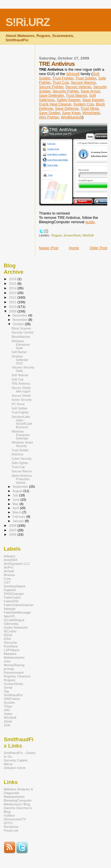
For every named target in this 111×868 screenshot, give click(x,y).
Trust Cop (61, 82)
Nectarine (11, 827)
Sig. (7, 691)
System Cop (83, 104)
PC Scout (18, 404)
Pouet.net (11, 830)
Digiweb (10, 590)
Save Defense (67, 108)
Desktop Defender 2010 (20, 360)
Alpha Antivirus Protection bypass (22, 479)
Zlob (7, 725)
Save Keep (71, 113)
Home (74, 248)
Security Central (22, 332)
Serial (8, 687)
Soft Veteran (20, 375)
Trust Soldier (86, 78)
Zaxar (8, 721)
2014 (13, 288)
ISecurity (10, 642)
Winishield (91, 113)
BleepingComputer (18, 800)
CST (7, 582)
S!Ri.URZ (28, 22)
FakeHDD (11, 601)
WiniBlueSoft (72, 117)
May (16, 504)
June (17, 500)
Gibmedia (11, 624)
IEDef (8, 635)
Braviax (9, 575)
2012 (13, 297)
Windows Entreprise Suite (21, 344)
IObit (7, 639)
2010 (13, 307)
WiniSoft (88, 235)
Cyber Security (21, 459)
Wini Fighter (49, 117)
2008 (13, 525)
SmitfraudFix (13, 695)
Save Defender (51, 95)
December (20, 315)
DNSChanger (14, 594)
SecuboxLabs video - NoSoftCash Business (22, 422)
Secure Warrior (83, 82)
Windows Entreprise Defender (21, 435)
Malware (10, 654)
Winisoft (73, 74)
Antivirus (17, 454)
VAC (7, 710)
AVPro (9, 567)
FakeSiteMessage (17, 612)
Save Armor (90, 91)
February (20, 517)
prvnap (9, 669)
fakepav (10, 609)
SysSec (10, 702)
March (18, 512)
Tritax (8, 706)
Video (8, 714)
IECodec (10, 631)
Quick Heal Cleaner (55, 104)
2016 (13, 279)
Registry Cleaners (17, 676)
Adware (10, 556)
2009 (13, 311)
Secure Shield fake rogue (21, 390)
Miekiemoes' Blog (17, 804)
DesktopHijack (15, 586)
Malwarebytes (14, 657)
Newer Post (49, 248)
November (20, 320)
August (18, 491)
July (16, 495)
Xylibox (9, 815)
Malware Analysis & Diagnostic (18, 791)
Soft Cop (17, 379)
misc (7, 661)
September (21, 487)
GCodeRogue (14, 620)
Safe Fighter (20, 463)
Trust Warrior (76, 95)
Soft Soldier (19, 408)
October (19, 324)
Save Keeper (93, 100)
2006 (13, 534)
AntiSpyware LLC (17, 564)
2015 (13, 283)
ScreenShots (72, 235)
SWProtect (12, 699)
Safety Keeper (69, 100)
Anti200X (11, 560)
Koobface (11, 646)
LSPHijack (12, 650)
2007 (13, 530)
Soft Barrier (19, 352)
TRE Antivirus (21, 383)
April (16, 508)
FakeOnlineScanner (19, 605)
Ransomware (14, 672)
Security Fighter (65, 91)
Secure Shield (21, 396)
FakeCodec (12, 597)
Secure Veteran (78, 87)
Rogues (57, 235)
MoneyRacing (14, 665)
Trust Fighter (63, 78)
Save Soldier (49, 113)
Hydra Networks (16, 627)
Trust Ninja (89, 108)
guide (90, 222)
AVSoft (9, 571)
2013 (13, 293)
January (19, 521)
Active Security (22, 400)
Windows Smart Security (22, 444)
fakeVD (9, 616)
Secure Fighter (51, 87)
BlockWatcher (21, 337)
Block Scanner (21, 328)
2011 (13, 302)
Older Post (98, 248)
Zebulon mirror (15, 768)
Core (7, 579)
